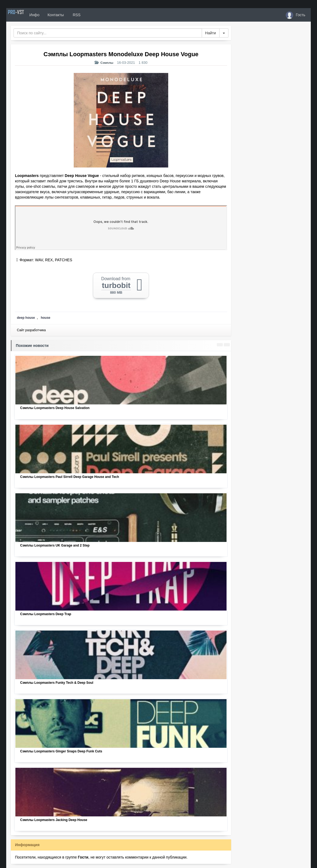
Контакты (69, 15)
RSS (90, 15)
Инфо (48, 15)
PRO (22, 15)
